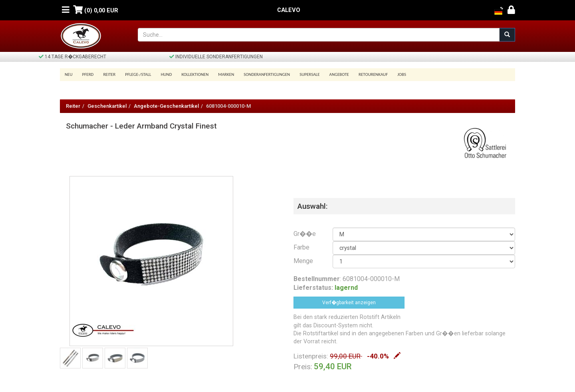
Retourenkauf (373, 74)
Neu (69, 74)
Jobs (402, 74)
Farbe (301, 247)
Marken (226, 74)
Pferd (88, 74)
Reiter (109, 74)
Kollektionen (195, 74)
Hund (167, 74)
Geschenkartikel (107, 106)
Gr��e (305, 234)
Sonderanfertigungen (267, 74)
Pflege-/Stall (138, 74)
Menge (303, 261)
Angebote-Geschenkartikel (166, 106)
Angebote (339, 74)
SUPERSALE (309, 74)
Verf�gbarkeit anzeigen (349, 303)
